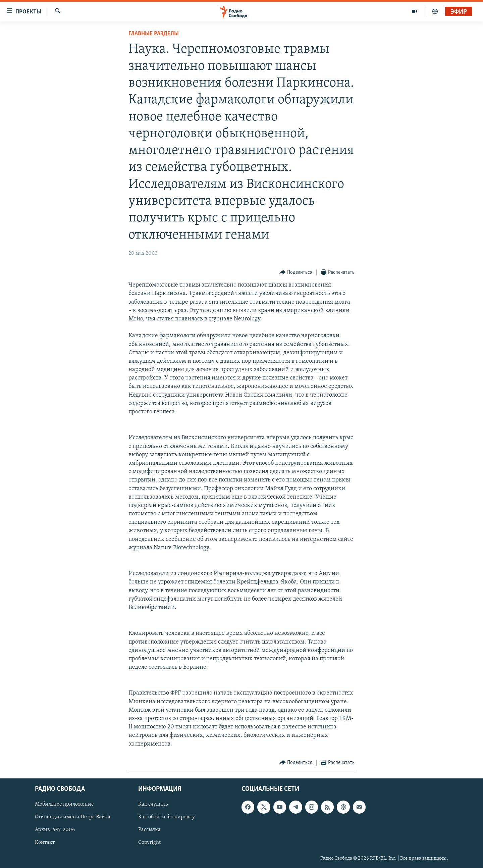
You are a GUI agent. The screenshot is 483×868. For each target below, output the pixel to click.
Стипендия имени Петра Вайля (73, 817)
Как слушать (153, 804)
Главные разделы (154, 34)
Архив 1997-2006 (55, 830)
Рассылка (149, 830)
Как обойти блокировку (167, 817)
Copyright (149, 843)
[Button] (296, 273)
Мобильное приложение (64, 804)
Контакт (45, 843)
